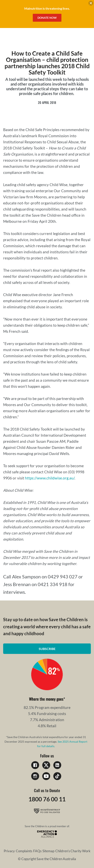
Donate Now (47, 18)
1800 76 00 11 (47, 799)
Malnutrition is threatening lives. (47, 8)
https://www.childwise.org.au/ (50, 478)
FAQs (37, 851)
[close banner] (91, 4)
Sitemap (48, 851)
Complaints (24, 851)
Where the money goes (46, 699)
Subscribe (47, 649)
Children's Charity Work (73, 851)
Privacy (9, 851)
